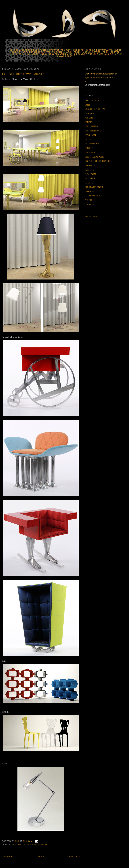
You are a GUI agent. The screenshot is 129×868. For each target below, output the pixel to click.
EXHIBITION (92, 126)
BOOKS (90, 113)
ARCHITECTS (93, 100)
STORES (90, 191)
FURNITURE (92, 144)
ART (88, 105)
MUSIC (89, 183)
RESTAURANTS (94, 187)
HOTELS (90, 152)
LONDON (91, 174)
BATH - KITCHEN (95, 109)
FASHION (17, 845)
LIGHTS (90, 170)
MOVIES (90, 178)
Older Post (74, 856)
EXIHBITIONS (93, 131)
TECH (89, 200)
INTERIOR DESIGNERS (35, 845)
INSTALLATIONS (95, 157)
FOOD (89, 139)
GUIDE (89, 148)
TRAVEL (90, 204)
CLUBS (89, 118)
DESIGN (90, 122)
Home (41, 856)
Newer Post (8, 856)
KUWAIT (90, 165)
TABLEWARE (93, 196)
